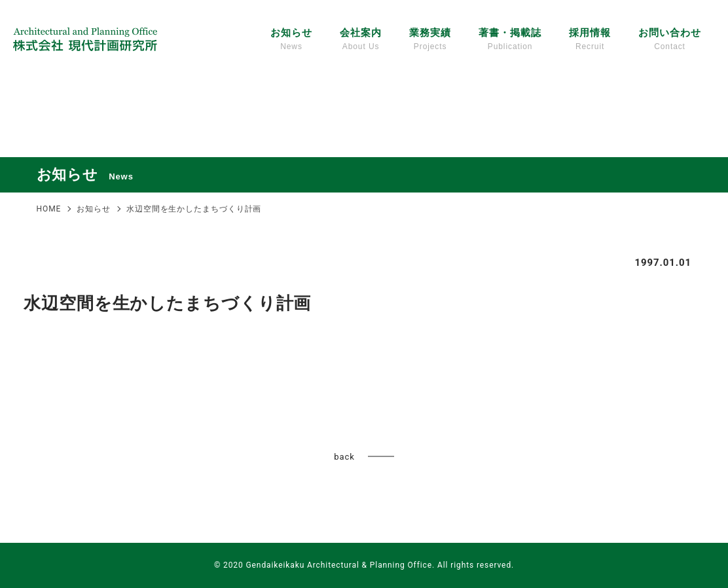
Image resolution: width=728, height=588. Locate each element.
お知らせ (291, 40)
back (344, 457)
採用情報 (590, 40)
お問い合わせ (669, 40)
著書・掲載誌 (510, 40)
